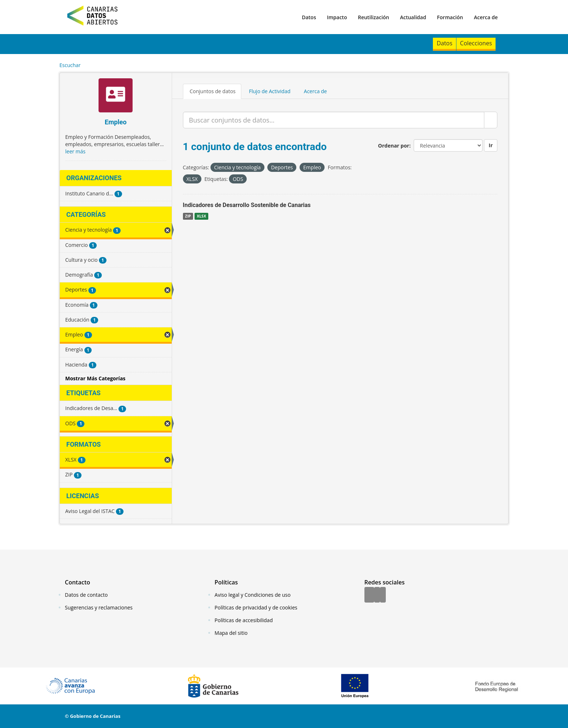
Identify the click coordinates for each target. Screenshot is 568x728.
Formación (450, 17)
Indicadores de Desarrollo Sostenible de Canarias (247, 205)
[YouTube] (383, 595)
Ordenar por (394, 146)
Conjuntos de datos (213, 91)
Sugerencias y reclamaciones (99, 607)
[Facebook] (369, 595)
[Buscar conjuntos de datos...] (334, 120)
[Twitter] (377, 595)
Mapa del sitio (231, 633)
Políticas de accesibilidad (244, 620)
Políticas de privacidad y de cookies (256, 607)
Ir (491, 145)
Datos (309, 17)
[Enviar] (491, 120)
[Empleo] (116, 96)
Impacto (337, 17)
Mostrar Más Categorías (95, 378)
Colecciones (476, 43)
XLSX (201, 216)
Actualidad (413, 17)
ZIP (188, 216)
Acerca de (486, 17)
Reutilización (373, 17)
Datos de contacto (86, 595)
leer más (75, 151)
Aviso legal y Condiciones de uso (252, 595)
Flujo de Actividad (270, 91)
